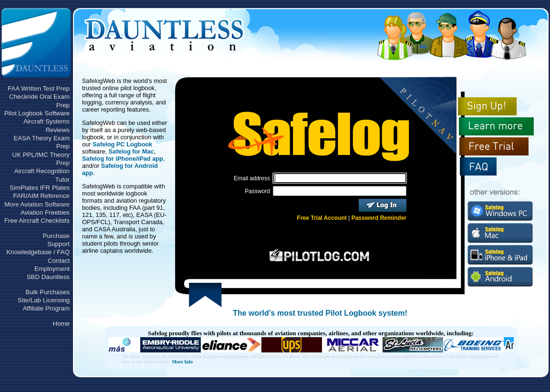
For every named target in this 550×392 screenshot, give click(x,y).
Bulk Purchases (47, 292)
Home (61, 324)
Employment (52, 269)
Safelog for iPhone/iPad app (123, 159)
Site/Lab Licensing (44, 300)
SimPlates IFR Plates (40, 188)
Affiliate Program (46, 308)
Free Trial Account (322, 218)
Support (58, 244)
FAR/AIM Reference (41, 196)
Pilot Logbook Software (37, 113)
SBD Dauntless (48, 277)
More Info (182, 362)
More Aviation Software (37, 204)
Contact (59, 261)
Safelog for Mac (131, 151)
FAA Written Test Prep (39, 88)
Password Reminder (379, 218)
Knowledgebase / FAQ (38, 252)
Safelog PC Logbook (122, 144)
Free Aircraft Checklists (37, 221)
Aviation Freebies (45, 212)
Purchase (56, 236)
